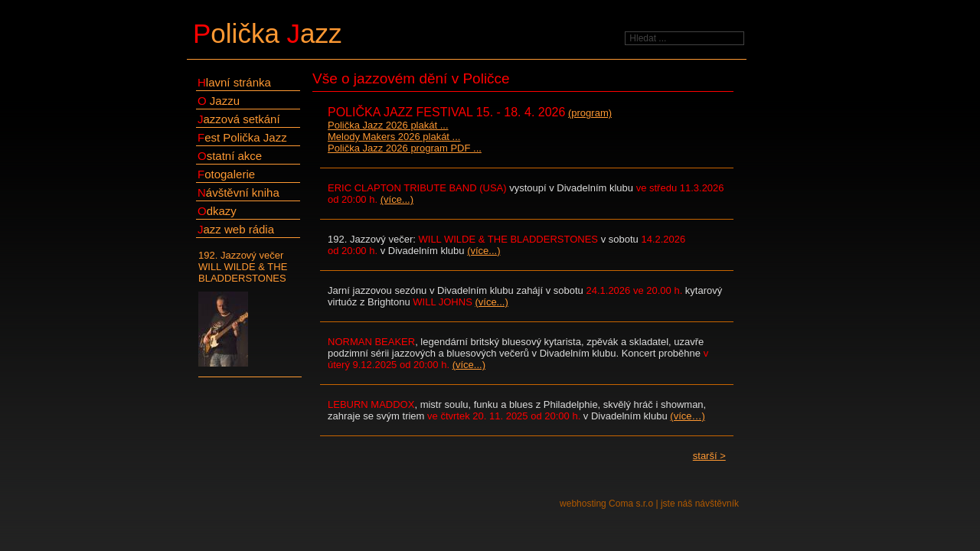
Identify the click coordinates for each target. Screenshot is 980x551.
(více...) (397, 199)
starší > (709, 456)
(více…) (688, 416)
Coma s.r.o (631, 504)
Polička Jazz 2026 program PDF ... (405, 148)
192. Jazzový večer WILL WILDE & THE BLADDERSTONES (250, 309)
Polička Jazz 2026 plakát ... (388, 125)
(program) (590, 113)
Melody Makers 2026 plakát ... (394, 137)
